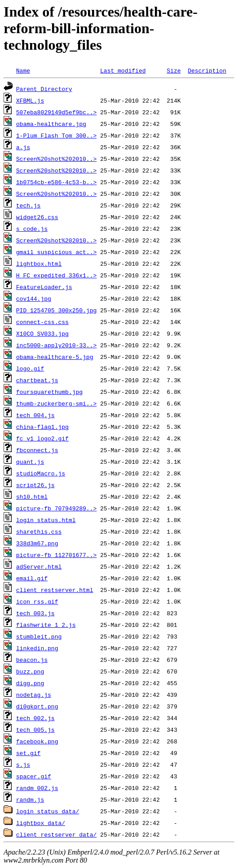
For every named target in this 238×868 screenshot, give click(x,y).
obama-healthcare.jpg (51, 124)
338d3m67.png (37, 543)
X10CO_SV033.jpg (42, 333)
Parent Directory (44, 89)
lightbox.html (39, 263)
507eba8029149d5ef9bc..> (56, 112)
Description (207, 70)
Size (174, 70)
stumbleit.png (39, 636)
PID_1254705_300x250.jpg (56, 310)
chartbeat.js (37, 380)
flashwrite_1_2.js (46, 625)
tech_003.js (35, 613)
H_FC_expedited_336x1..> (56, 275)
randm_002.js (37, 788)
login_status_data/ (48, 811)
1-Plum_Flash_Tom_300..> (56, 135)
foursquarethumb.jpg (49, 392)
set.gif (29, 753)
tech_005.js (35, 730)
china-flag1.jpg (42, 427)
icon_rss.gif (37, 601)
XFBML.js (30, 100)
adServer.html (39, 566)
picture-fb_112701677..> (56, 555)
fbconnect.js (37, 450)
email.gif (32, 578)
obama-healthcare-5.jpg (55, 357)
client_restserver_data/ (56, 834)
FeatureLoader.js (44, 287)
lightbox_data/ (41, 823)
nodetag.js (34, 695)
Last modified (123, 70)
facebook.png (37, 741)
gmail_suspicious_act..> (56, 252)
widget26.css (37, 217)
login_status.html (46, 520)
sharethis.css (39, 531)
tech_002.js (35, 718)
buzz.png (30, 671)
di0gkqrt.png (37, 706)
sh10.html (32, 497)
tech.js (29, 205)
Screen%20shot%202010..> (56, 159)
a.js (23, 147)
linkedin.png (37, 648)
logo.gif (30, 368)
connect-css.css (42, 322)
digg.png (30, 683)
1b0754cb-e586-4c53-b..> (56, 182)
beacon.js (32, 660)
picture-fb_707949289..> (56, 508)
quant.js (30, 462)
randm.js (30, 799)
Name (23, 70)
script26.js (35, 485)
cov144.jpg (34, 298)
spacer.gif (34, 776)
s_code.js (32, 229)
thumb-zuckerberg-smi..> (56, 403)
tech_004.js (35, 415)
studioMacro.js (41, 473)
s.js (23, 764)
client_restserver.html (55, 590)
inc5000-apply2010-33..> (56, 345)
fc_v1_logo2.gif (42, 438)
